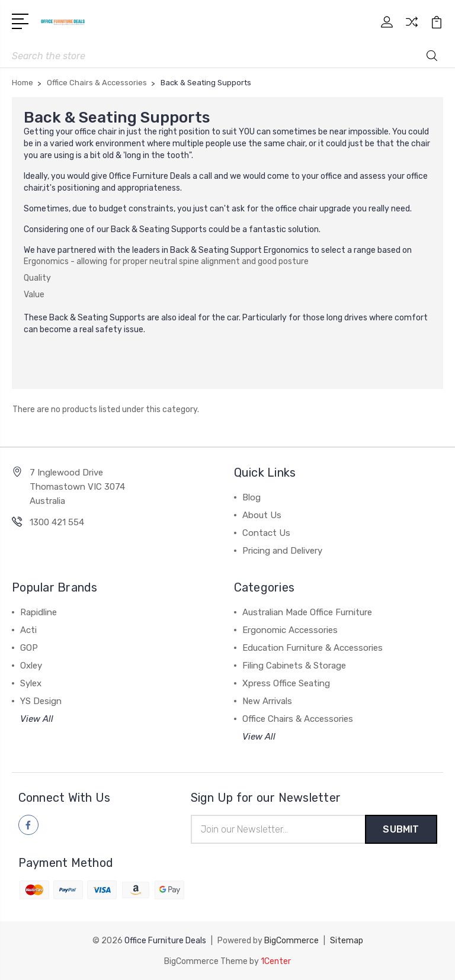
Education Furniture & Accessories (313, 648)
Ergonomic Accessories (290, 630)
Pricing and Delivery (282, 551)
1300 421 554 (57, 522)
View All (37, 719)
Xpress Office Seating (286, 683)
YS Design (41, 701)
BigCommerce (291, 941)
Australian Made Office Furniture (307, 612)
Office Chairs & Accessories (298, 719)
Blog (251, 497)
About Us (262, 515)
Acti (28, 630)
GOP (29, 648)
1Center (276, 961)
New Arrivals (267, 701)
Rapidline (39, 612)
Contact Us (266, 533)
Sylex (31, 683)
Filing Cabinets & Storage (294, 666)
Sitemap (347, 941)
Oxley (31, 666)
